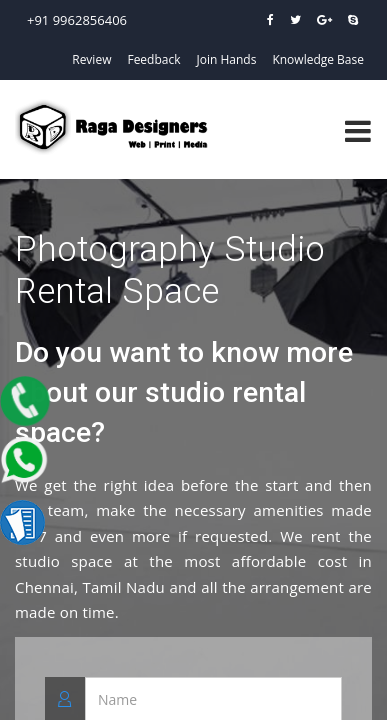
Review (91, 59)
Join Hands (227, 59)
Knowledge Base (318, 59)
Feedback (153, 59)
